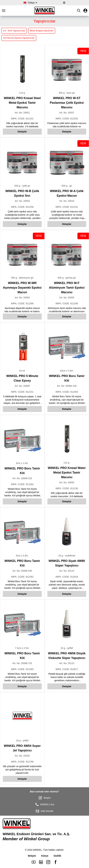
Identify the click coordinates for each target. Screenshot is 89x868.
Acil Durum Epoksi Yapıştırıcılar (19, 38)
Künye (45, 856)
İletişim (45, 798)
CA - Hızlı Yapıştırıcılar (14, 31)
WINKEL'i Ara (44, 804)
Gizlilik (57, 856)
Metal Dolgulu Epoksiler (42, 31)
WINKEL (37, 850)
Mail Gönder (44, 811)
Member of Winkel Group (26, 839)
